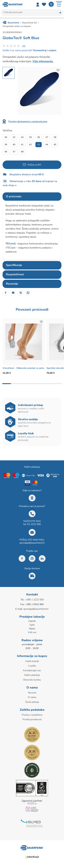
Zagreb (32, 621)
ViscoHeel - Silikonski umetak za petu (23, 368)
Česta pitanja (32, 702)
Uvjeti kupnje (32, 661)
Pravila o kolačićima (32, 715)
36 (39, 137)
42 (30, 145)
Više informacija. (43, 61)
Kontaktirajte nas (32, 670)
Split (32, 625)
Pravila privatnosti (32, 719)
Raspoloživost (15, 274)
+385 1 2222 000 (34, 600)
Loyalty (32, 666)
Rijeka (32, 629)
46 (6, 152)
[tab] (32, 197)
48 (22, 152)
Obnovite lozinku (32, 680)
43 (39, 145)
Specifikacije (14, 265)
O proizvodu (14, 196)
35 (30, 137)
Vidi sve (32, 632)
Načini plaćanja (32, 675)
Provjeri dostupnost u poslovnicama (28, 121)
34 (22, 137)
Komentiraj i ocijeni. (45, 50)
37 (47, 137)
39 (6, 145)
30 (6, 137)
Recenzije (12, 284)
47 (14, 152)
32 (14, 137)
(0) (24, 46)
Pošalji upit (34, 165)
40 (14, 145)
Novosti (32, 693)
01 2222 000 (34, 524)
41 (22, 145)
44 (47, 145)
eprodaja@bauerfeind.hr (32, 543)
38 (55, 137)
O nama (32, 697)
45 (55, 145)
